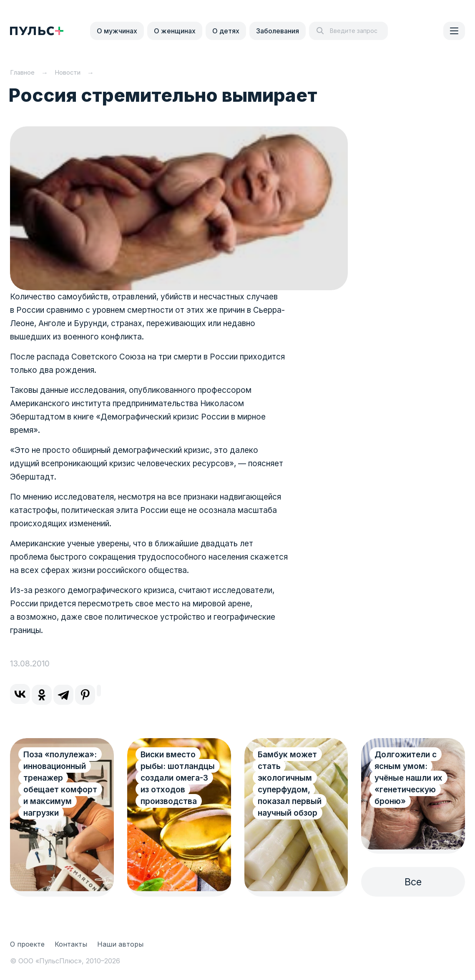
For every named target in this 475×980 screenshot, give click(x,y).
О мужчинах (117, 31)
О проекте (27, 944)
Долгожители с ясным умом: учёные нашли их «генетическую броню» (408, 778)
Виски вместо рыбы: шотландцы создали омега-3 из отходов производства (178, 778)
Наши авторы (120, 944)
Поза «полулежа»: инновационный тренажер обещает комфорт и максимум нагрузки (60, 784)
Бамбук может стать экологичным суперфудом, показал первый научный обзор (290, 784)
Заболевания (278, 31)
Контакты (71, 944)
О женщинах (175, 31)
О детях (226, 31)
